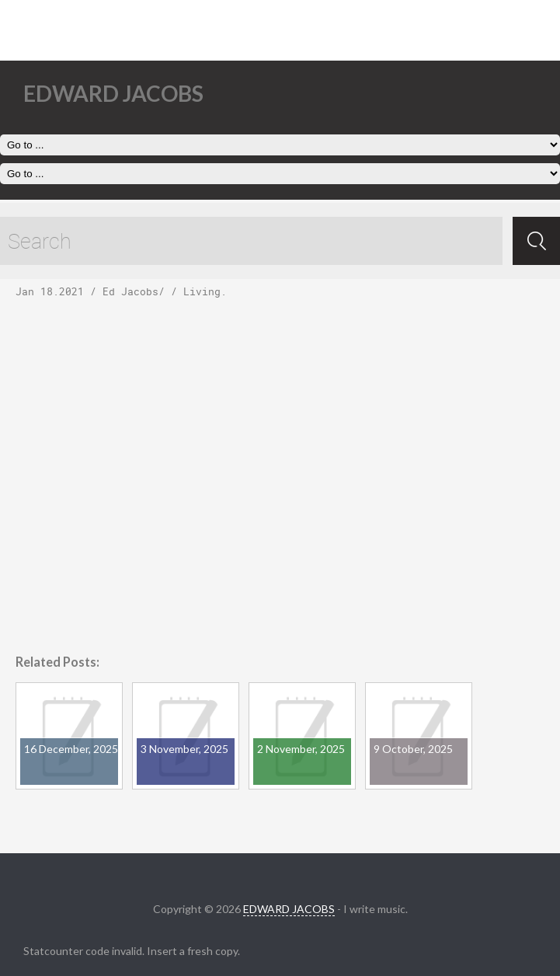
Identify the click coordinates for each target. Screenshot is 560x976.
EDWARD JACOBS (289, 909)
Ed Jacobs (130, 291)
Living (202, 291)
